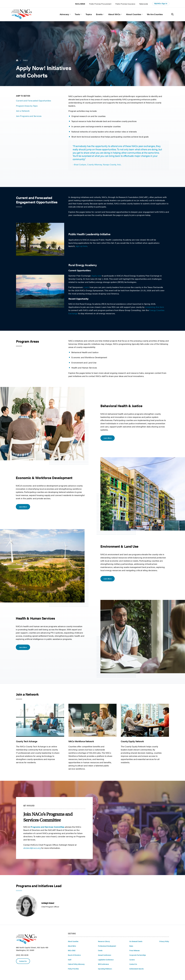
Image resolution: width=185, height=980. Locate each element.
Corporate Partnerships (138, 955)
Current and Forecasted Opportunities (34, 101)
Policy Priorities (73, 969)
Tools (77, 14)
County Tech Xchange (27, 741)
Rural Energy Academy (83, 265)
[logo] (22, 18)
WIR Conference (103, 964)
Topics (89, 14)
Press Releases (135, 950)
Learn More (108, 438)
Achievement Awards (137, 969)
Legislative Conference (106, 960)
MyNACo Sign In (161, 3)
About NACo (114, 14)
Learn (86, 287)
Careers (132, 960)
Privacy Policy (164, 941)
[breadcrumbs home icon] (17, 60)
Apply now (96, 276)
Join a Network (23, 111)
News (131, 946)
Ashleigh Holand (48, 903)
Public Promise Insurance (125, 4)
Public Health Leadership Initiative (89, 234)
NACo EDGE (80, 4)
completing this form (154, 307)
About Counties (134, 14)
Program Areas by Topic (27, 106)
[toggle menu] (70, 14)
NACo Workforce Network (81, 741)
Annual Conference (105, 955)
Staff (70, 960)
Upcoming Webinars (105, 969)
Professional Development (107, 946)
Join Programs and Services (29, 116)
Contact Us (23, 961)
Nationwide (144, 4)
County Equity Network (132, 741)
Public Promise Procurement (100, 4)
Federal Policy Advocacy (76, 964)
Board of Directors (74, 955)
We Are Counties (155, 14)
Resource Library (104, 941)
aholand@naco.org (32, 848)
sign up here (81, 246)
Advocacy (64, 14)
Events (99, 14)
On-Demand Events (136, 941)
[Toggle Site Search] (172, 14)
